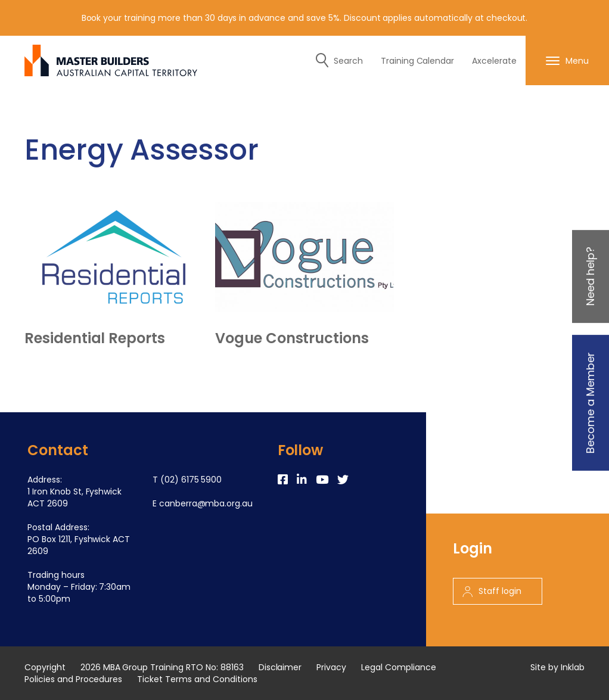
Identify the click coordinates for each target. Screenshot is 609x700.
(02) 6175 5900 (191, 480)
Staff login (492, 591)
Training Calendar (418, 61)
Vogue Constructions (292, 338)
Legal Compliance (399, 667)
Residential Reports (95, 338)
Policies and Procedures (73, 679)
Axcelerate (494, 61)
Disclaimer (280, 667)
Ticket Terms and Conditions (197, 679)
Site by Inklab (557, 667)
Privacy (331, 667)
